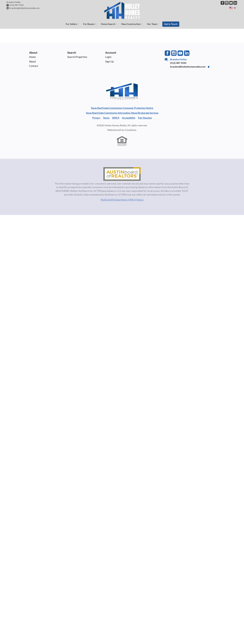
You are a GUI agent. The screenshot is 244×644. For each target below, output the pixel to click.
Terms (106, 118)
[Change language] (233, 8)
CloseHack (131, 130)
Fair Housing (145, 118)
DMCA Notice (136, 200)
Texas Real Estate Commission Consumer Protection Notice (122, 108)
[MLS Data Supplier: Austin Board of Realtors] (122, 174)
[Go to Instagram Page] (227, 3)
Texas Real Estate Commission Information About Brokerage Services (122, 113)
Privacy (96, 118)
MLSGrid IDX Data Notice (114, 200)
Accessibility (129, 118)
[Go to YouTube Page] (231, 3)
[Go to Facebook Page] (222, 3)
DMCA (116, 118)
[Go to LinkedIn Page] (235, 3)
